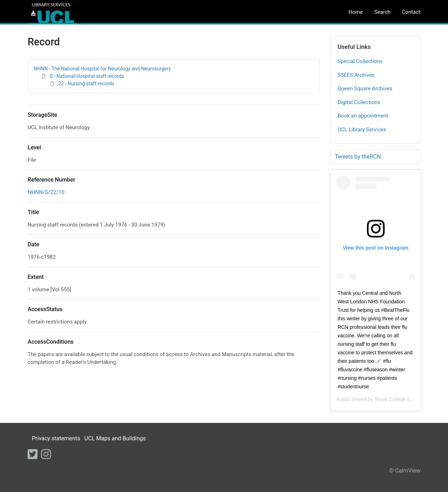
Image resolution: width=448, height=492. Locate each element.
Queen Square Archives (365, 88)
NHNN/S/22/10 (46, 192)
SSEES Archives (356, 75)
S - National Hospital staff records (87, 76)
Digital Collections (359, 102)
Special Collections (360, 61)
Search (382, 12)
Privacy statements (56, 438)
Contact (411, 12)
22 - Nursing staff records (86, 84)
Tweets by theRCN (358, 157)
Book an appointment (363, 116)
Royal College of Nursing (402, 399)
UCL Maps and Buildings (115, 438)
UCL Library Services (362, 130)
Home (356, 12)
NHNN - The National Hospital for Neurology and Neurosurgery (102, 69)
